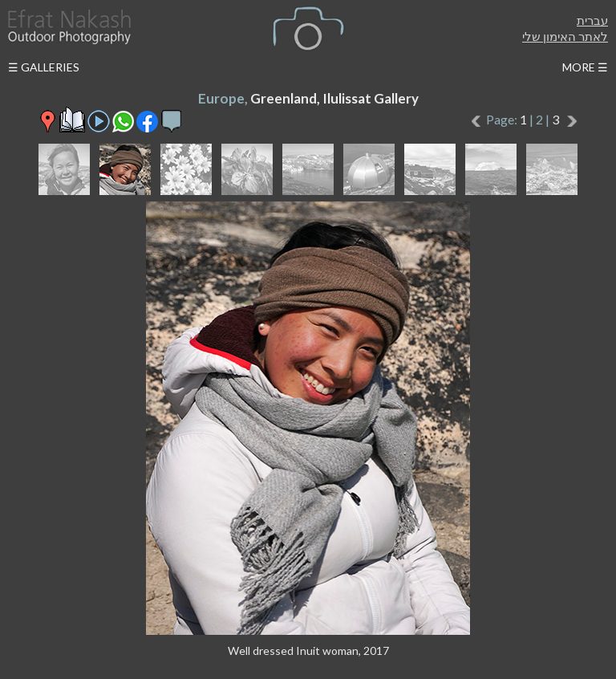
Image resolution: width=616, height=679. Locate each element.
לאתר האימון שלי (565, 36)
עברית (592, 20)
